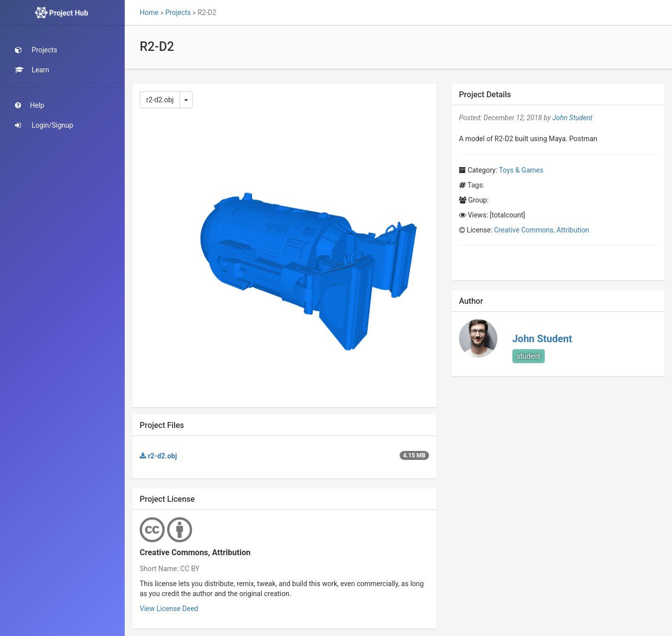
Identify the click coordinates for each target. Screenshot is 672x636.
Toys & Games (521, 170)
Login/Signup (44, 125)
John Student (572, 118)
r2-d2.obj (160, 100)
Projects (36, 50)
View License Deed (169, 609)
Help (30, 105)
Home (149, 12)
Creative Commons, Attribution (542, 230)
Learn (32, 70)
